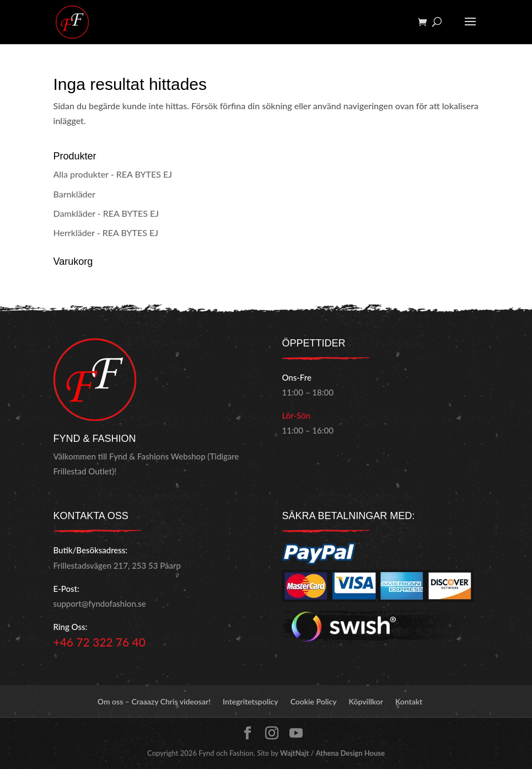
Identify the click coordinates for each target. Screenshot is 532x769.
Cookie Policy (314, 701)
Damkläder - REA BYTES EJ (106, 213)
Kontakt (409, 701)
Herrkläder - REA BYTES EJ (106, 233)
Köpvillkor (366, 701)
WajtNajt (294, 753)
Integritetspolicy (251, 701)
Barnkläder (74, 194)
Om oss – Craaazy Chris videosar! (154, 701)
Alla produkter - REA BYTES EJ (113, 174)
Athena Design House (350, 753)
